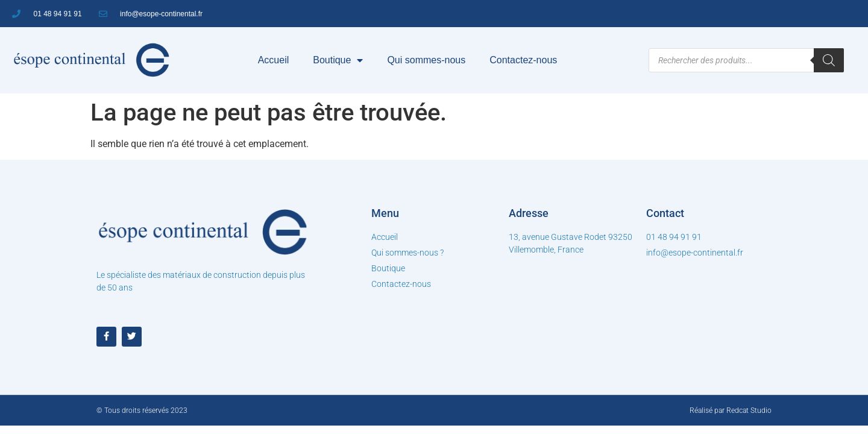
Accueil (274, 60)
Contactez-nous (523, 60)
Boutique (338, 60)
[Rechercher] (829, 60)
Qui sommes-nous (426, 60)
